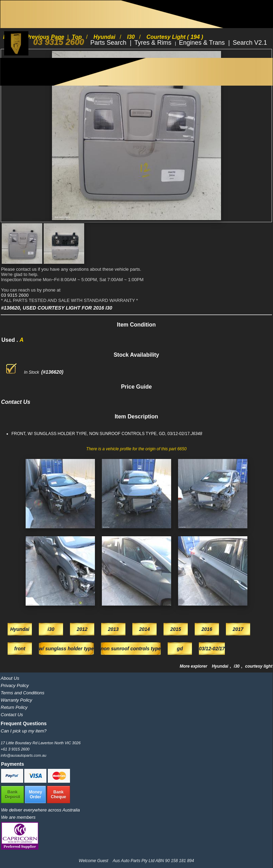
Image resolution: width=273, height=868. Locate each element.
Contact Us (12, 715)
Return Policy (14, 707)
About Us (10, 678)
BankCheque (59, 795)
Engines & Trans (203, 43)
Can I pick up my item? (24, 731)
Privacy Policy (15, 685)
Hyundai (221, 666)
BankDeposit (12, 795)
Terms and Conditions (23, 693)
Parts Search (109, 43)
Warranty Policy (16, 700)
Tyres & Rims (154, 43)
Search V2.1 (250, 43)
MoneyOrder (35, 795)
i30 (237, 666)
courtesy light (259, 666)
